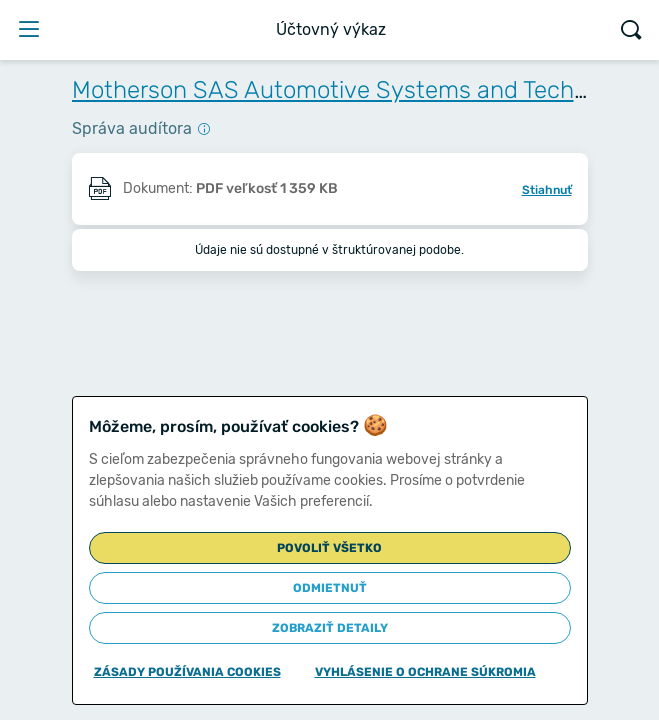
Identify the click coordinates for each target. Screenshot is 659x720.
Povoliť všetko (329, 548)
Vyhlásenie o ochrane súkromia (425, 672)
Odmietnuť (330, 588)
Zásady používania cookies (187, 672)
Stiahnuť (547, 190)
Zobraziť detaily (330, 628)
